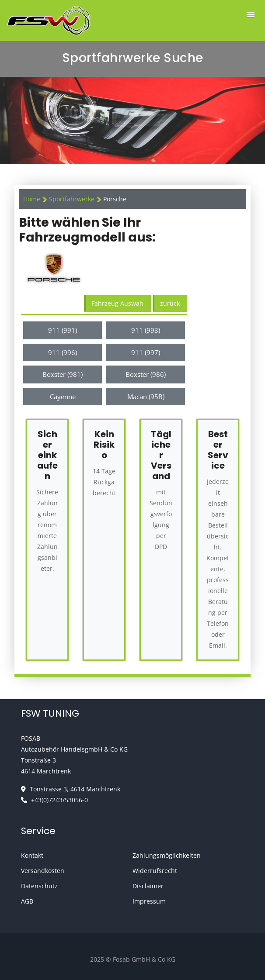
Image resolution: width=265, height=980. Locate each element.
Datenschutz (39, 886)
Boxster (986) (146, 374)
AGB (27, 901)
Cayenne (63, 397)
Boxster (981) (63, 374)
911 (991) (63, 330)
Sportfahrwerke (73, 199)
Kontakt (32, 855)
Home (32, 199)
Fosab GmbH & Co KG (144, 959)
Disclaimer (148, 886)
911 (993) (146, 330)
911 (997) (146, 352)
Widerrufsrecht (155, 871)
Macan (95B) (146, 397)
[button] (251, 15)
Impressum (149, 901)
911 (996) (63, 352)
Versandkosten (43, 871)
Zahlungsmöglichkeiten (167, 855)
